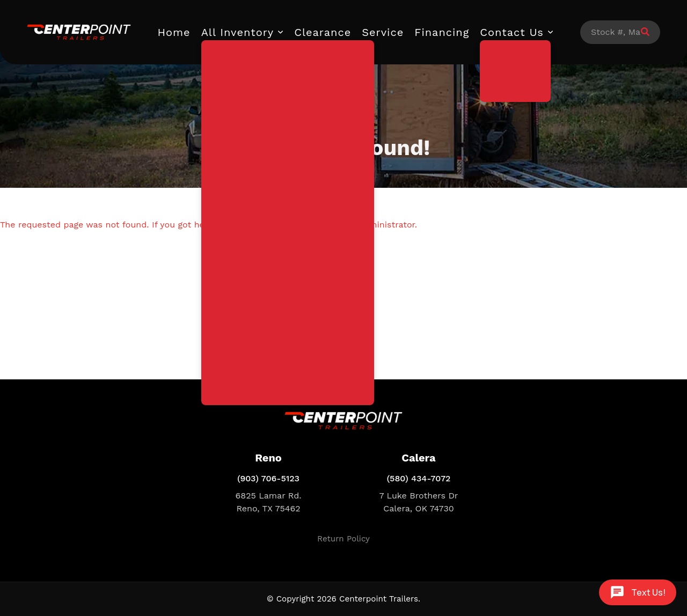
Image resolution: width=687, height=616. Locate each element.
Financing (442, 32)
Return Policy (343, 539)
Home (174, 32)
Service (383, 32)
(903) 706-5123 (268, 478)
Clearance (323, 32)
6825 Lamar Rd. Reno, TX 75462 (269, 502)
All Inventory (238, 32)
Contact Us (512, 32)
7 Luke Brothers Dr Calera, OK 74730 (419, 502)
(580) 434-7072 (419, 478)
